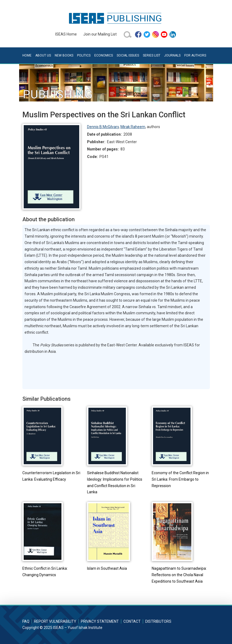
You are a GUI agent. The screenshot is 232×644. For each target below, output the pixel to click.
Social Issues (128, 55)
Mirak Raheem (133, 127)
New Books (64, 55)
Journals (172, 55)
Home (27, 55)
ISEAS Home (66, 34)
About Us (43, 55)
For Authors (195, 55)
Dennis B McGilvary (103, 127)
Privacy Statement (100, 621)
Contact (132, 621)
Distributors (158, 621)
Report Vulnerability (55, 621)
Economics (104, 55)
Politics (84, 55)
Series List (152, 55)
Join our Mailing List (100, 34)
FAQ (26, 621)
